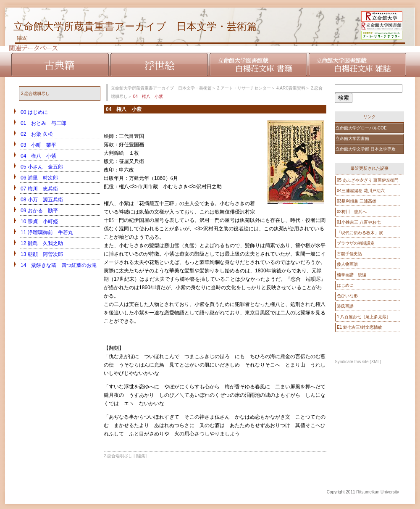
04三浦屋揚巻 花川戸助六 (361, 191)
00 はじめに (34, 112)
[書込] (22, 38)
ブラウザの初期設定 (356, 243)
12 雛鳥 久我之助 (42, 243)
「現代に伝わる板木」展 (360, 233)
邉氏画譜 (345, 306)
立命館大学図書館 (352, 138)
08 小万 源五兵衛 (42, 200)
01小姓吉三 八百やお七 (359, 222)
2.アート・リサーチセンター (244, 88)
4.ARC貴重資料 (291, 88)
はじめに (345, 285)
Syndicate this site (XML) (358, 362)
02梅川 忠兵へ (352, 212)
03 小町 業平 (38, 145)
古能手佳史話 (349, 254)
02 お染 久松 (37, 134)
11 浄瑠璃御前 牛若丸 (47, 232)
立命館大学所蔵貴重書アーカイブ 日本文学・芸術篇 (135, 26)
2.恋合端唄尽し (35, 94)
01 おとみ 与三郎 (43, 123)
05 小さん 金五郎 (42, 167)
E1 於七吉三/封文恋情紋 (360, 327)
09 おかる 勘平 (39, 211)
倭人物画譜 (347, 264)
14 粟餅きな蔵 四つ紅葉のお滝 (59, 265)
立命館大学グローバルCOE (361, 128)
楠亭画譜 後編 (352, 275)
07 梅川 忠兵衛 (39, 189)
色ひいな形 (347, 296)
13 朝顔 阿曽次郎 (42, 254)
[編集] (142, 456)
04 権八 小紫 (38, 156)
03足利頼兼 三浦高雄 (357, 201)
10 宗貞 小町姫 (39, 222)
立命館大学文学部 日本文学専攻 (366, 149)
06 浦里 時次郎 (39, 178)
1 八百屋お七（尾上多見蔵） (364, 317)
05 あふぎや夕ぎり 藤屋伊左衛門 (368, 180)
